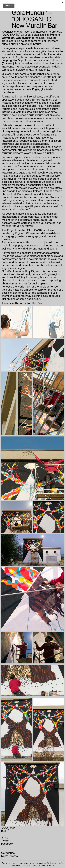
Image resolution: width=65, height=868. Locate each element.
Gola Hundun (23, 38)
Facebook (7, 844)
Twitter (5, 841)
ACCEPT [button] (51, 865)
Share (5, 838)
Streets (13, 856)
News (5, 856)
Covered (8, 64)
